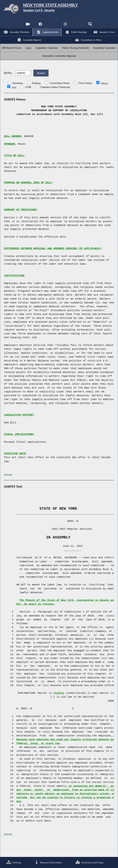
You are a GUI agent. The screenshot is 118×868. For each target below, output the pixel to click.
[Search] (91, 26)
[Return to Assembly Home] (59, 9)
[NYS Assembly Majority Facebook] (40, 26)
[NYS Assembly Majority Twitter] (53, 26)
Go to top (8, 487)
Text (14, 100)
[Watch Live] (27, 26)
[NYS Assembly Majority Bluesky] (78, 26)
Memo (105, 96)
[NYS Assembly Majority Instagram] (65, 26)
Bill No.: (8, 84)
